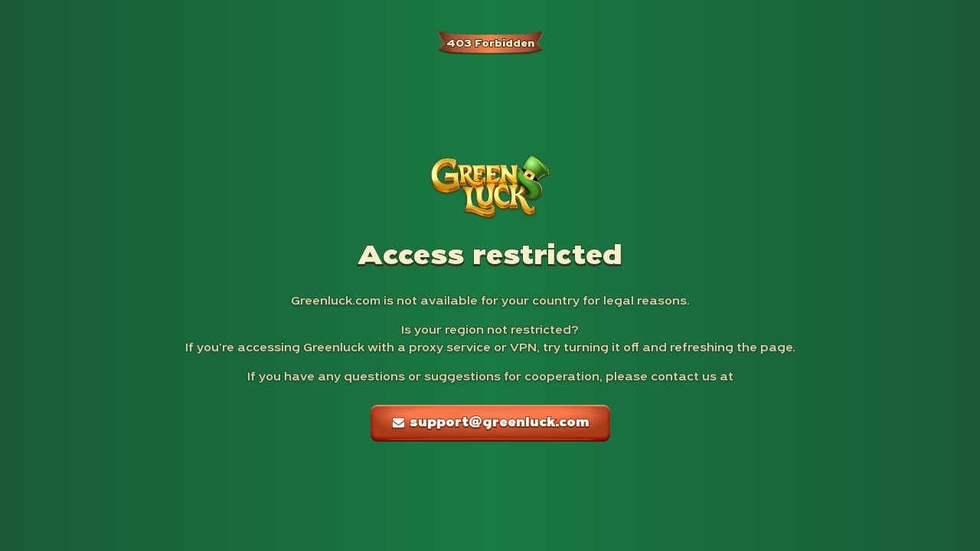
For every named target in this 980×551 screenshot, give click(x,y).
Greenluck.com (336, 302)
